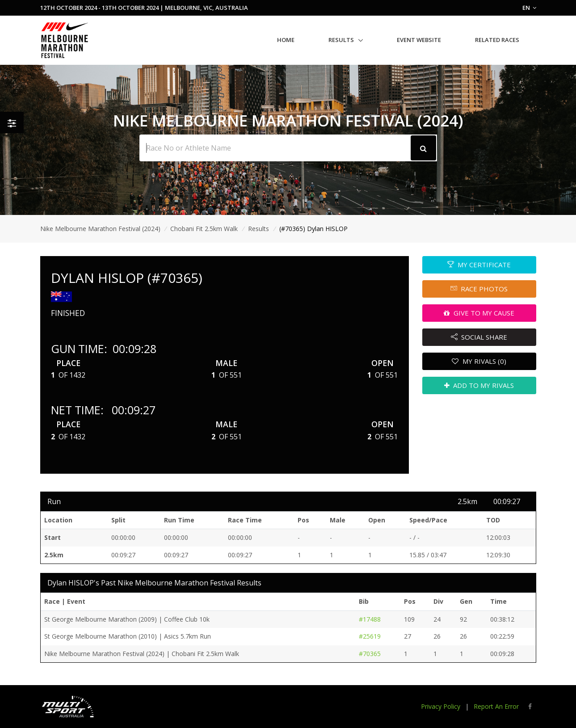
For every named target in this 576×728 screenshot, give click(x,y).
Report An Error (496, 706)
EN (529, 8)
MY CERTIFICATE (479, 265)
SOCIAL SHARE (479, 337)
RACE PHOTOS (479, 289)
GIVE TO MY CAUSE (479, 313)
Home (286, 40)
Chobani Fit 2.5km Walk (204, 229)
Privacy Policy (441, 706)
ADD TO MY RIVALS (479, 385)
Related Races (497, 40)
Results (341, 40)
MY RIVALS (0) (479, 361)
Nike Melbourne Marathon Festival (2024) (100, 229)
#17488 (370, 619)
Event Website (419, 40)
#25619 (370, 636)
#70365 (370, 654)
